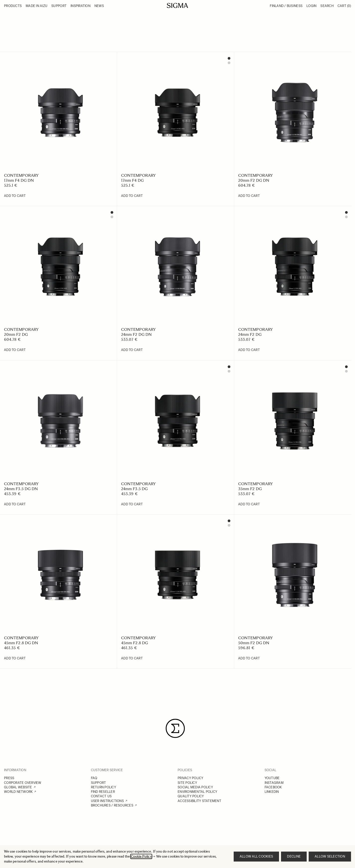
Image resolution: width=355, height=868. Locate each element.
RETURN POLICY (104, 787)
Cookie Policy (141, 856)
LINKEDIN (272, 792)
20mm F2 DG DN (254, 180)
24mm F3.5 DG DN (21, 489)
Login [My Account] (311, 6)
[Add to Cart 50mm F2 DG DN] (249, 658)
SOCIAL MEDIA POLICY (195, 787)
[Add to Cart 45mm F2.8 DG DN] (15, 658)
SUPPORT (99, 783)
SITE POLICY (187, 783)
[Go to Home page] (177, 5)
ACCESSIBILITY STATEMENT (199, 801)
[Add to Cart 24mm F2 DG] (249, 350)
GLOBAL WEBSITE (18, 787)
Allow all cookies (256, 856)
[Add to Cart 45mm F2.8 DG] (132, 658)
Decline (294, 856)
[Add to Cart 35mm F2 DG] (249, 504)
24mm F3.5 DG (134, 489)
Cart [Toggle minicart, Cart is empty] (344, 6)
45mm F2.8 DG (135, 643)
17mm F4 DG (132, 180)
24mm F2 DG (250, 334)
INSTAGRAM (274, 783)
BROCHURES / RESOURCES (112, 805)
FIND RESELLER (103, 792)
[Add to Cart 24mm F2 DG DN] (132, 350)
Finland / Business (286, 6)
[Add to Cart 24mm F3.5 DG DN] (15, 504)
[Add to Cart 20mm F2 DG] (15, 350)
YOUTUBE (272, 778)
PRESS (9, 778)
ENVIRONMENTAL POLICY (197, 792)
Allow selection (330, 856)
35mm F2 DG (250, 489)
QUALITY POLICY (191, 796)
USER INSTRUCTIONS (107, 801)
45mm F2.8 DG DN (21, 643)
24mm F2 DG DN (136, 334)
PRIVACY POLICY (191, 778)
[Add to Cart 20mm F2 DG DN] (249, 196)
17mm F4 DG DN (19, 180)
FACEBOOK (273, 787)
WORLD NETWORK (18, 792)
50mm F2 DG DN (254, 643)
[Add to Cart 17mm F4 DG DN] (15, 196)
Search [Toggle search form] (327, 6)
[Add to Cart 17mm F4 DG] (132, 196)
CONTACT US (101, 796)
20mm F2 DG (16, 334)
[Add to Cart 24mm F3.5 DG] (132, 504)
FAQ (94, 778)
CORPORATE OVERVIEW (23, 783)
